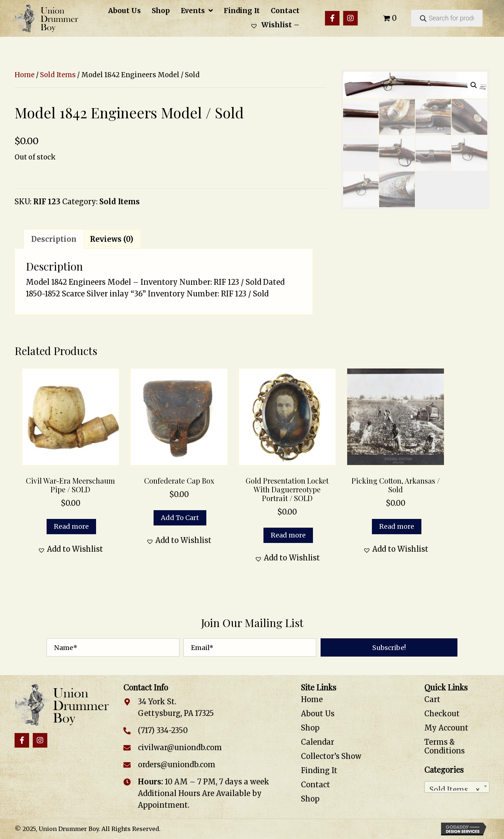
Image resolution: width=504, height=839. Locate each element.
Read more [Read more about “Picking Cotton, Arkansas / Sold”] (397, 526)
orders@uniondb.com (177, 765)
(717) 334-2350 (163, 730)
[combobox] (457, 787)
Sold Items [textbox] (455, 788)
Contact (316, 785)
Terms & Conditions (445, 746)
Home (25, 75)
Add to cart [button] (180, 518)
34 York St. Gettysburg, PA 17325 (176, 707)
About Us (318, 714)
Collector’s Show (331, 756)
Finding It (319, 770)
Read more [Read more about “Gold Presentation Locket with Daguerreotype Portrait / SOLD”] (288, 535)
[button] (332, 18)
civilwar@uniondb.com (180, 747)
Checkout (442, 714)
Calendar (318, 742)
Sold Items (58, 75)
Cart (432, 699)
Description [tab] (54, 239)
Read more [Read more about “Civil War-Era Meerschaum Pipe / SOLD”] (71, 526)
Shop (310, 728)
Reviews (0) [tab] (112, 239)
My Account (446, 728)
